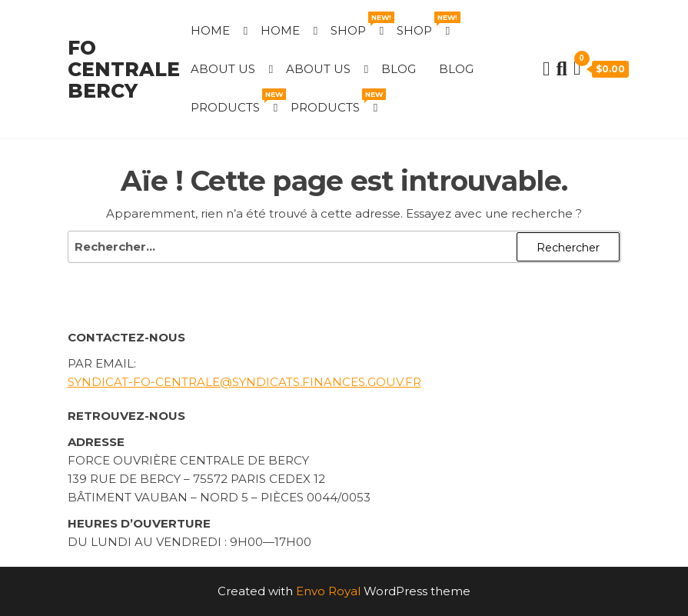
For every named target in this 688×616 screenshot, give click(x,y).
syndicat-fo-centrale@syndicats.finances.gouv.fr (244, 382)
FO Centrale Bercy (124, 69)
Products (235, 102)
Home (210, 30)
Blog (399, 69)
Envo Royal (328, 591)
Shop (358, 25)
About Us (223, 69)
